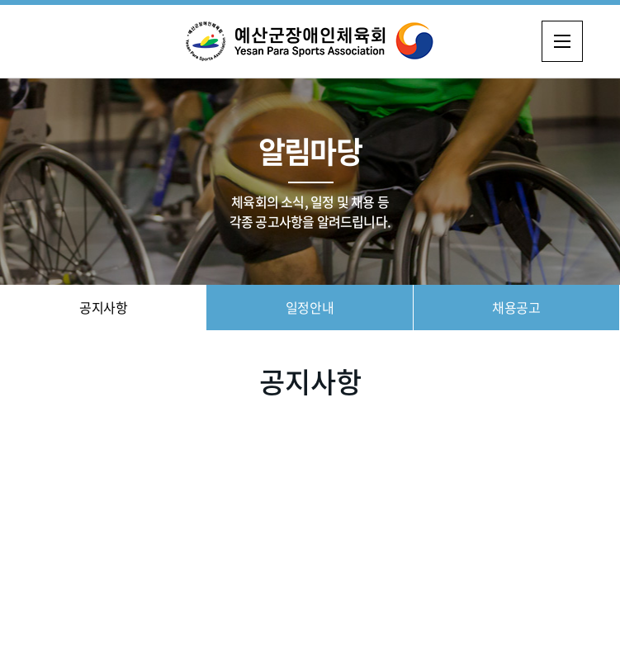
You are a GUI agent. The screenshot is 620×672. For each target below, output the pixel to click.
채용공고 (516, 307)
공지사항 (103, 307)
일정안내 (310, 307)
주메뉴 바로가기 (0, 0)
